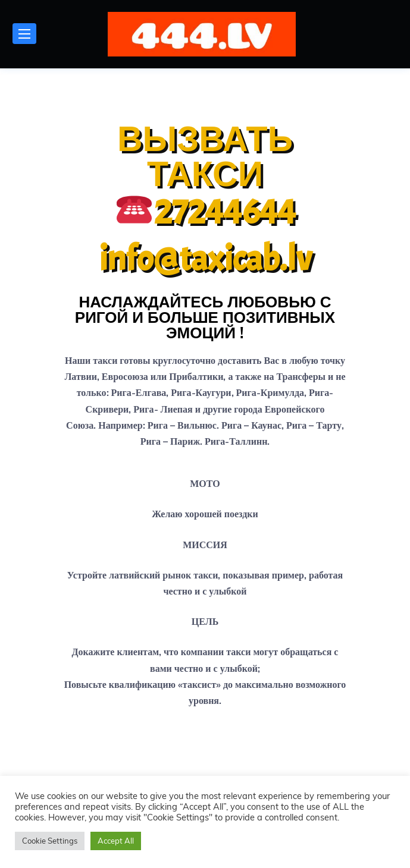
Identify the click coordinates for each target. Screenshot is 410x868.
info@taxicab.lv (205, 259)
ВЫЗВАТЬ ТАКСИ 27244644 (206, 176)
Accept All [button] (116, 841)
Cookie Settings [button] (50, 841)
